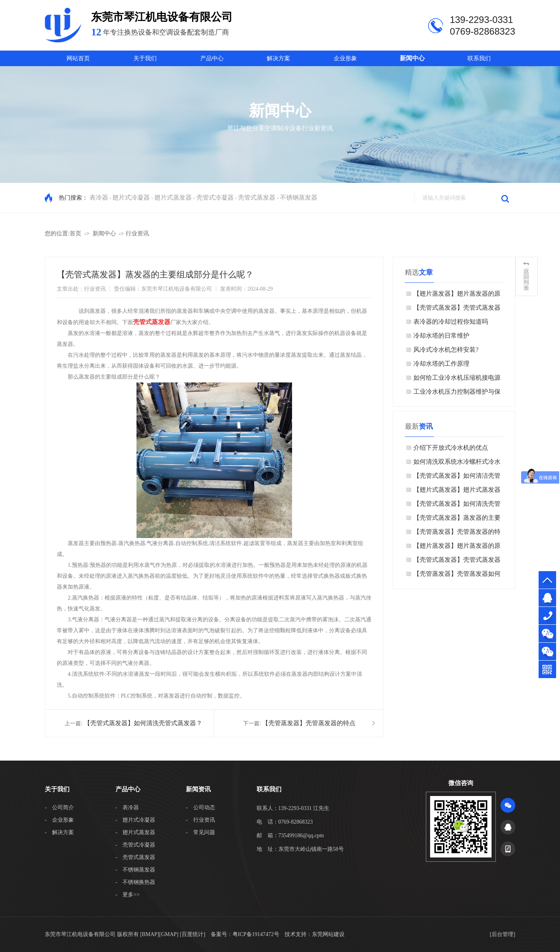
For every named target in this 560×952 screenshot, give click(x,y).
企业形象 (345, 58)
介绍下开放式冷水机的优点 (451, 448)
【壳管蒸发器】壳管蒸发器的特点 (309, 723)
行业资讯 (137, 233)
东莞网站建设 (328, 934)
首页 (75, 233)
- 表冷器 (127, 807)
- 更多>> (128, 895)
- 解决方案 (59, 832)
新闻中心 (412, 58)
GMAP (169, 934)
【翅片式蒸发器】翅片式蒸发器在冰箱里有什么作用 (457, 492)
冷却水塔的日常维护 (441, 336)
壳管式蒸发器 (257, 197)
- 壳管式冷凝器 (136, 845)
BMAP (150, 934)
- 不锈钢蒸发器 (136, 870)
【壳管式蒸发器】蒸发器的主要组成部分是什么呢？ (457, 520)
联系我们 (479, 58)
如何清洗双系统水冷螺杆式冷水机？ (457, 464)
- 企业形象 (59, 820)
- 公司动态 (200, 807)
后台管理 (502, 934)
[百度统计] (193, 934)
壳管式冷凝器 (215, 197)
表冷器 (99, 197)
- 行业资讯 (200, 820)
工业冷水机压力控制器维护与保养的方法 (457, 394)
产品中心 (212, 58)
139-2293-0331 (547, 616)
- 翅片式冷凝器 (136, 820)
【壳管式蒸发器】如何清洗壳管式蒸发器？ (143, 723)
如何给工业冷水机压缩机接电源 (457, 378)
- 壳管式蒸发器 (136, 857)
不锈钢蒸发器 (299, 197)
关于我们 (145, 58)
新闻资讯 (198, 789)
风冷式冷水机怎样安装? (446, 350)
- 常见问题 (200, 832)
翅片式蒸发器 (173, 197)
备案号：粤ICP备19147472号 (245, 934)
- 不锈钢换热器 (136, 882)
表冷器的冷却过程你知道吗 (451, 322)
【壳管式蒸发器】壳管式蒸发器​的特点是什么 (457, 309)
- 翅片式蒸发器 (136, 832)
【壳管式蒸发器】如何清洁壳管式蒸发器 (457, 478)
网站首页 (78, 58)
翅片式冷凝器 (131, 197)
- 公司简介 (59, 807)
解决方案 (278, 58)
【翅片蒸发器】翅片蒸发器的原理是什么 (457, 295)
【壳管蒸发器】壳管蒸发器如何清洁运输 (457, 576)
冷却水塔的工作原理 (441, 364)
